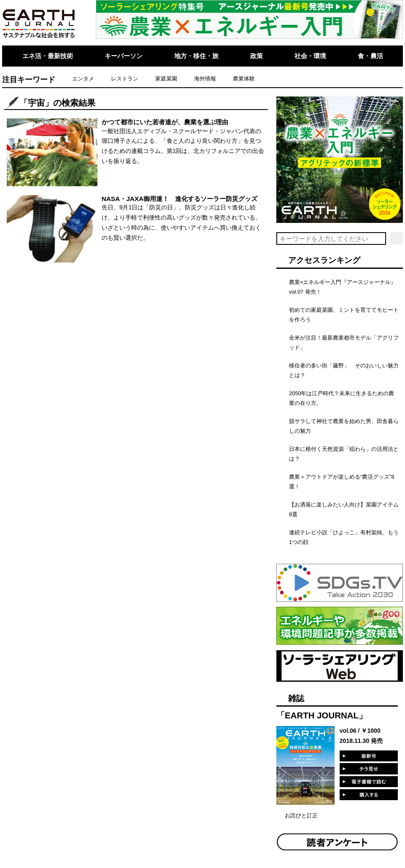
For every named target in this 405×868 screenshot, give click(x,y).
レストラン (125, 79)
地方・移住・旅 (196, 56)
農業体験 (244, 79)
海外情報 (205, 79)
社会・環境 (310, 56)
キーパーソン (124, 56)
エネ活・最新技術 (48, 56)
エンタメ (83, 79)
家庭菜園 (166, 79)
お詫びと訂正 (301, 816)
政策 (256, 56)
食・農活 (370, 56)
